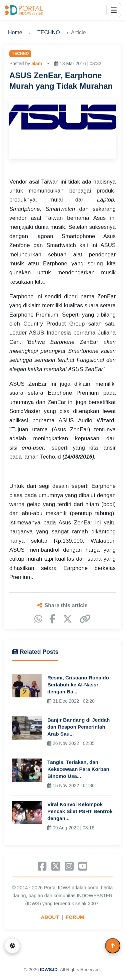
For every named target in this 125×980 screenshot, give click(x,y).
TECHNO (49, 32)
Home (15, 32)
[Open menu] (114, 10)
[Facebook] (52, 619)
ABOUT (50, 918)
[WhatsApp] (38, 619)
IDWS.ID (49, 970)
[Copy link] (85, 619)
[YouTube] (83, 868)
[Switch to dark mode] (12, 946)
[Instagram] (69, 868)
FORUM (75, 918)
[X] (67, 619)
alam (37, 64)
